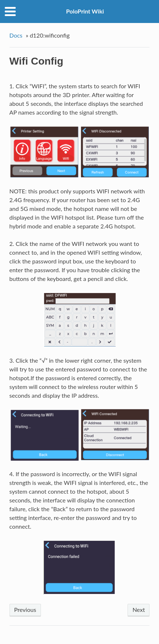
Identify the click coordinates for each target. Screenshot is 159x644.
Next (139, 610)
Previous (25, 610)
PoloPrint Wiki (85, 11)
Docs (16, 35)
